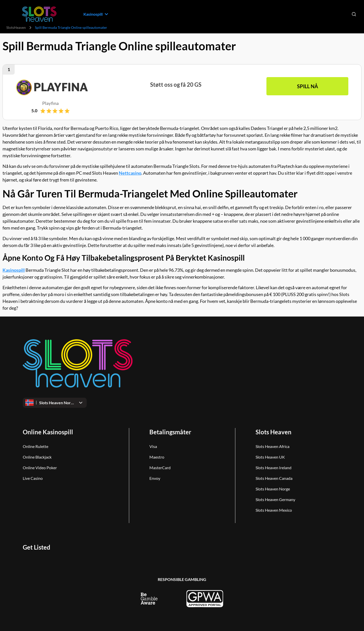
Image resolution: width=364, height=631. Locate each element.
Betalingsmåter (170, 432)
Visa (153, 446)
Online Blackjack (37, 457)
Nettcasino (130, 173)
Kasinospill (14, 270)
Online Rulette (36, 446)
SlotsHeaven (16, 27)
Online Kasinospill (48, 432)
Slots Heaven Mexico (274, 510)
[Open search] (354, 14)
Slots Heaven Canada (274, 478)
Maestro (157, 457)
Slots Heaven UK (270, 457)
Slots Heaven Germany (275, 499)
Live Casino (33, 478)
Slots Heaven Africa (272, 446)
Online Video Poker (40, 468)
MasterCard (160, 468)
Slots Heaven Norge (273, 489)
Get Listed (37, 547)
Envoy (155, 478)
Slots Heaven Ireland (274, 468)
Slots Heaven (274, 432)
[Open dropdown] (55, 403)
